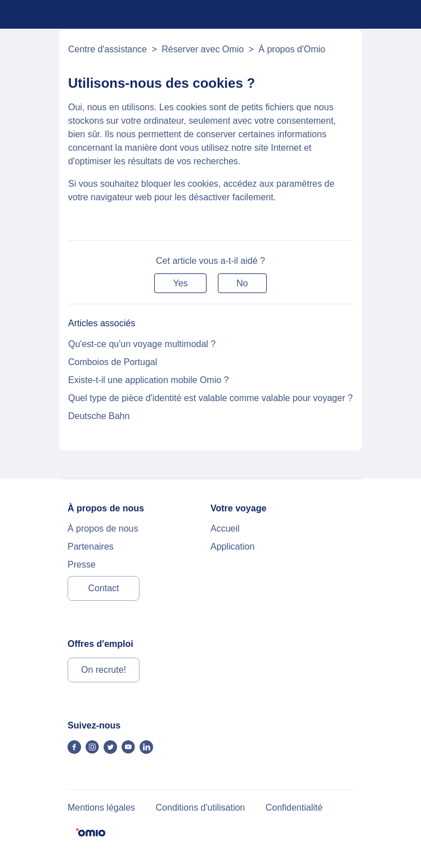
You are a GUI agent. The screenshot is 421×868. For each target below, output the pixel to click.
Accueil (225, 529)
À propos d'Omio (292, 49)
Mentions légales (101, 808)
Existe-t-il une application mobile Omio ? (148, 380)
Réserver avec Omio (203, 49)
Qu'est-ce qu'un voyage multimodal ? (142, 344)
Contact (103, 588)
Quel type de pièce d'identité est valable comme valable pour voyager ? (210, 398)
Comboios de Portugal (113, 362)
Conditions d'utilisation (201, 808)
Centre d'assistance (108, 49)
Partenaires (91, 547)
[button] (180, 283)
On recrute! (104, 670)
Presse (82, 565)
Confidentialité (294, 808)
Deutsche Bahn (99, 416)
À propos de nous (103, 529)
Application (232, 547)
